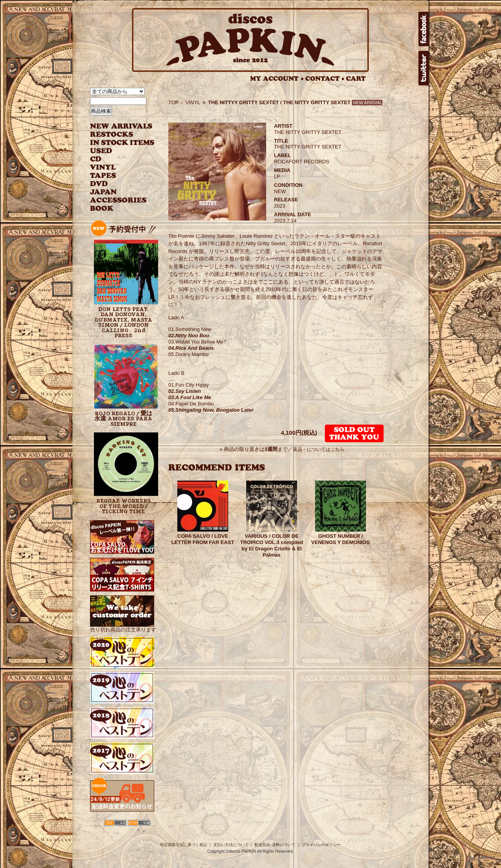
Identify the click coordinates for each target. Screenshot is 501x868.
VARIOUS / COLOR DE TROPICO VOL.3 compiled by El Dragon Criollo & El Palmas (271, 545)
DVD (99, 184)
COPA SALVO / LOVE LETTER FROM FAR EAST (203, 539)
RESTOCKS (116, 135)
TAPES (103, 176)
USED (116, 151)
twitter (424, 68)
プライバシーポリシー (321, 845)
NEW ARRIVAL (121, 126)
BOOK (102, 209)
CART (356, 79)
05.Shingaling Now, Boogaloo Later (211, 410)
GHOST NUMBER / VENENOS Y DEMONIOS (341, 539)
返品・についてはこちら (319, 449)
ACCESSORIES (118, 200)
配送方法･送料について (275, 845)
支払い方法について (231, 845)
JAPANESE (116, 192)
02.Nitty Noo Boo (189, 335)
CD (96, 159)
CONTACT (325, 79)
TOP (174, 102)
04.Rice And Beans (191, 348)
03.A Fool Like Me (190, 397)
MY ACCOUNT (277, 79)
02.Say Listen (185, 391)
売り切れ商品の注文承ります (123, 627)
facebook (424, 29)
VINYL (104, 167)
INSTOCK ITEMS (122, 143)
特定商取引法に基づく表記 (184, 845)
